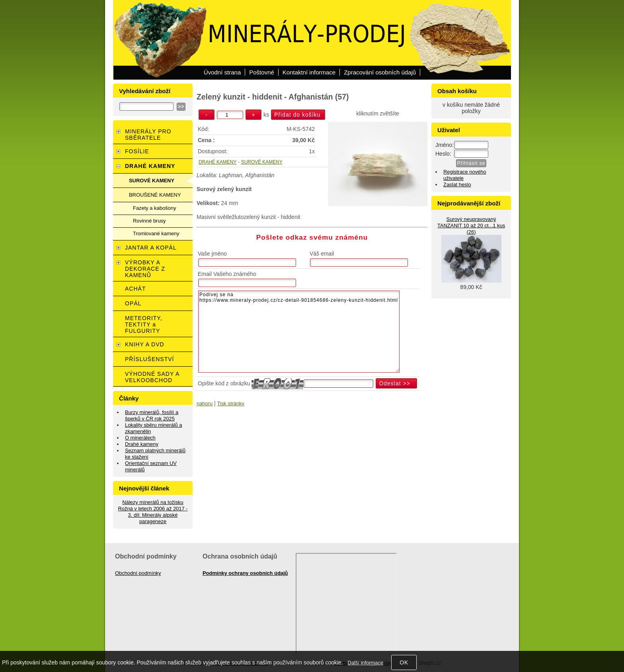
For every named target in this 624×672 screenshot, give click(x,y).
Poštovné (262, 72)
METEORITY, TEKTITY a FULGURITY (144, 324)
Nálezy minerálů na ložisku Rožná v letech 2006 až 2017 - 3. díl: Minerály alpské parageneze (153, 512)
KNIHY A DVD (145, 344)
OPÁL (133, 303)
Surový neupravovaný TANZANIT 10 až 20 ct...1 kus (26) (471, 226)
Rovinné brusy (149, 221)
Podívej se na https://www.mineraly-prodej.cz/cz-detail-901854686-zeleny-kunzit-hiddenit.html (299, 332)
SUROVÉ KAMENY (262, 162)
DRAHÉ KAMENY (217, 162)
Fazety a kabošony (154, 208)
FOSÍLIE (137, 151)
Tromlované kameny (156, 233)
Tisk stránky (231, 403)
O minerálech (140, 438)
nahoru (205, 403)
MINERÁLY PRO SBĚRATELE (148, 135)
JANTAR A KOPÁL (151, 248)
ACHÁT (135, 289)
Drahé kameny (142, 444)
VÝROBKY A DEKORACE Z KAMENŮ (145, 269)
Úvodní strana (222, 72)
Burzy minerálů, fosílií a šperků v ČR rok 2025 (152, 415)
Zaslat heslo (457, 185)
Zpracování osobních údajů (380, 72)
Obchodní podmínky (138, 573)
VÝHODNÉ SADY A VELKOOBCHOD (152, 377)
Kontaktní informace (309, 72)
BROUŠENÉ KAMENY (155, 195)
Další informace (365, 663)
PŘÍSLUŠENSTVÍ (149, 359)
